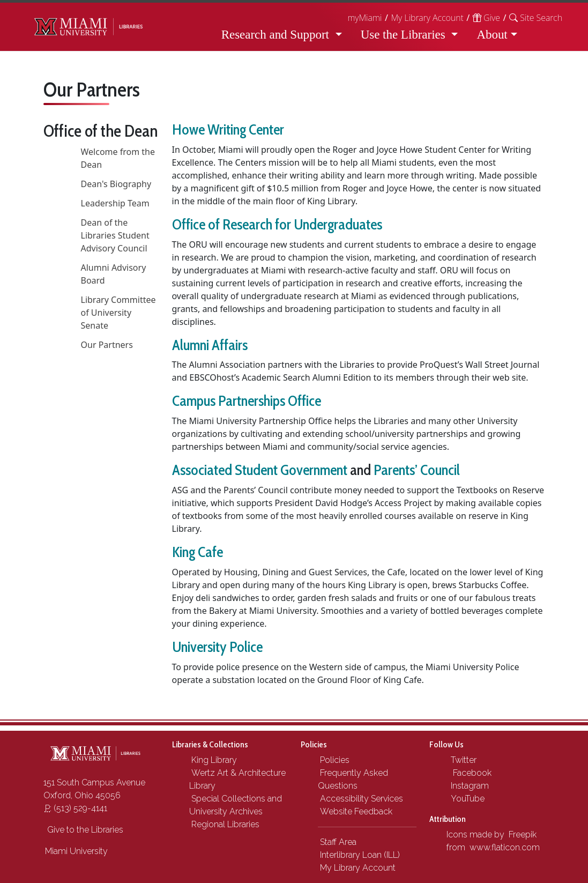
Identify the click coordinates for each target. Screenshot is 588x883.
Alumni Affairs (210, 345)
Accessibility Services (362, 799)
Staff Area (338, 842)
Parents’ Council (417, 470)
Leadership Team (115, 203)
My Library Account (427, 18)
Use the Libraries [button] (405, 35)
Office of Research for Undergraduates (277, 224)
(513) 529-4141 (76, 808)
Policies (335, 760)
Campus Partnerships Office (247, 401)
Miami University (76, 851)
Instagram (469, 786)
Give (486, 18)
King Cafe (198, 552)
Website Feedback (356, 811)
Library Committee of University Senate (118, 313)
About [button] (492, 35)
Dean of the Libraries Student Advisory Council (115, 235)
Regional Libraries (225, 824)
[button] (536, 18)
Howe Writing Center (228, 129)
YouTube (467, 799)
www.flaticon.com (505, 847)
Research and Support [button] (277, 35)
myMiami (364, 18)
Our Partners (107, 345)
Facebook (470, 773)
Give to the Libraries (84, 830)
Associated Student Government (260, 470)
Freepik (523, 834)
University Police (217, 647)
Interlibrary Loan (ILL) (360, 855)
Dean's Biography (116, 184)
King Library (214, 760)
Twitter (463, 760)
